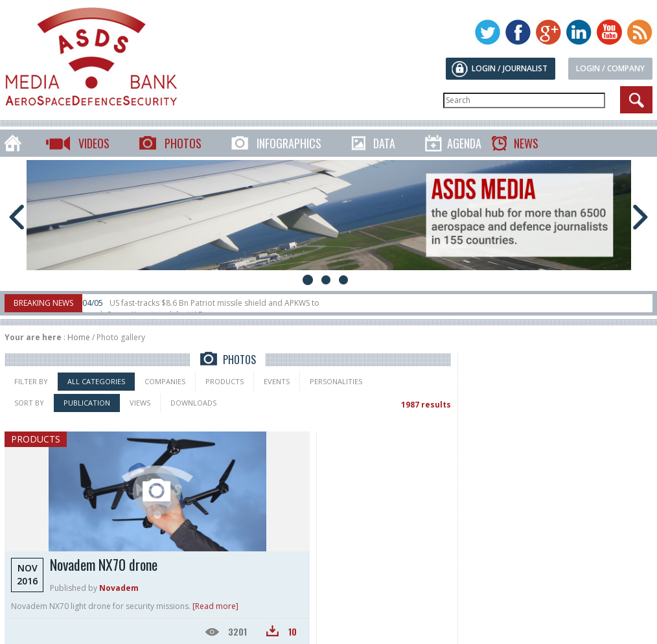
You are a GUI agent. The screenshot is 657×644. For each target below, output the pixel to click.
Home (79, 337)
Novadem (119, 588)
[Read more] (215, 606)
